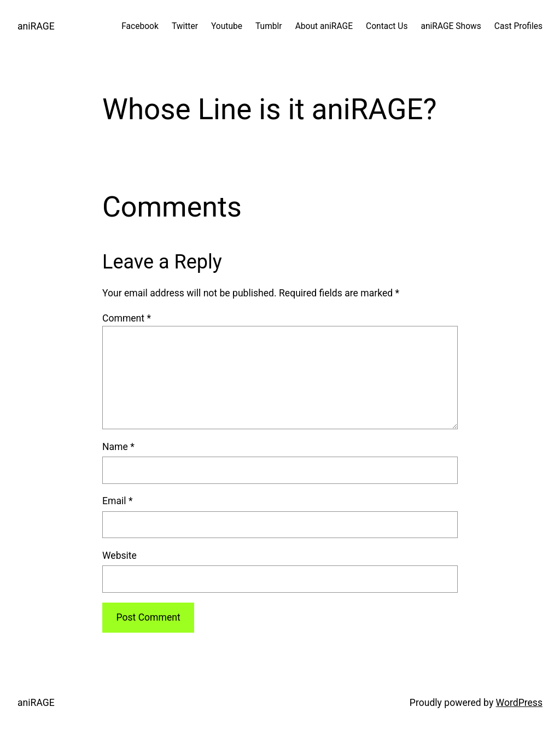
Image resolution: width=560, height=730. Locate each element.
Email (117, 501)
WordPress (519, 703)
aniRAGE (36, 26)
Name (118, 447)
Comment (127, 318)
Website (119, 556)
